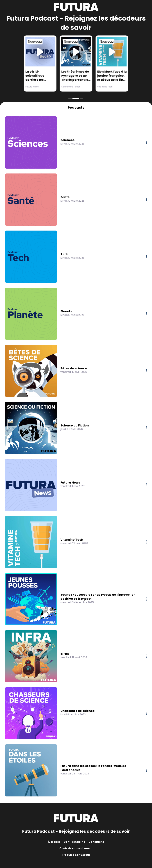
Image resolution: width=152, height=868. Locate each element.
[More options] (147, 142)
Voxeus (85, 855)
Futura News (32, 87)
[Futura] (76, 7)
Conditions (96, 842)
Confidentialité (74, 842)
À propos (54, 842)
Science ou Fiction (71, 87)
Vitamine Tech (105, 87)
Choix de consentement (76, 848)
